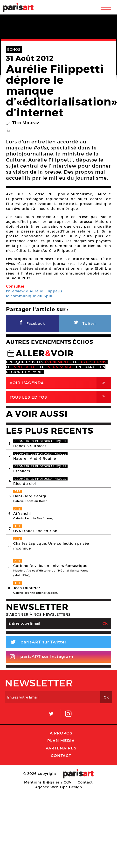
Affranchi (22, 514)
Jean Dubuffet (27, 588)
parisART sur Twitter (36, 643)
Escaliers (22, 471)
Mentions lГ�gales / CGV (48, 782)
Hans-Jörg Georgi (30, 496)
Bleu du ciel (25, 484)
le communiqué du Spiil (29, 296)
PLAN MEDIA (61, 741)
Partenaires (61, 748)
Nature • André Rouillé (35, 459)
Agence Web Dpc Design (59, 787)
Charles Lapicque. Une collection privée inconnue (51, 546)
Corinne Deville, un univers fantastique (50, 566)
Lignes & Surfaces (30, 446)
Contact (61, 755)
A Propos (61, 733)
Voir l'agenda (60, 383)
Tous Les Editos (60, 397)
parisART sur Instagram (41, 657)
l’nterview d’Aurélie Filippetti (34, 291)
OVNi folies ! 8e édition (35, 531)
